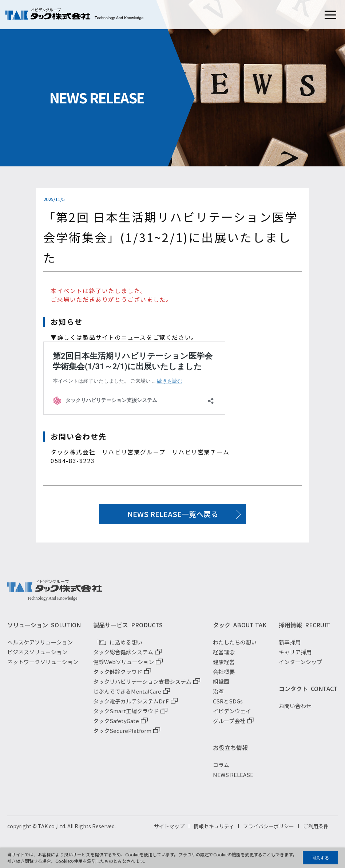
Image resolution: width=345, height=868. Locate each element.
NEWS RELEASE (233, 780)
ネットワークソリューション (43, 667)
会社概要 (224, 677)
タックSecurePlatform (122, 736)
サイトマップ (169, 831)
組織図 (221, 686)
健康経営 (224, 667)
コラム (221, 770)
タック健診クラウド (118, 677)
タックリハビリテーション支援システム (142, 686)
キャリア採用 (295, 657)
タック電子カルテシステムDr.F (131, 706)
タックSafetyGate (116, 726)
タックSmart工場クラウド (126, 716)
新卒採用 (290, 647)
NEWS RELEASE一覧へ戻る (173, 514)
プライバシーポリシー (269, 831)
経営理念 (224, 657)
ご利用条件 (316, 831)
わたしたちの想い (235, 647)
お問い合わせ (295, 711)
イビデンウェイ (232, 716)
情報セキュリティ (214, 831)
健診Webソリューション (124, 667)
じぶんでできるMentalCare (127, 696)
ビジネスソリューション (37, 657)
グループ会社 (229, 726)
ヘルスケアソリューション (40, 647)
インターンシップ (300, 667)
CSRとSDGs (228, 706)
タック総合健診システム (123, 657)
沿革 (218, 696)
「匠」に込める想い (118, 647)
